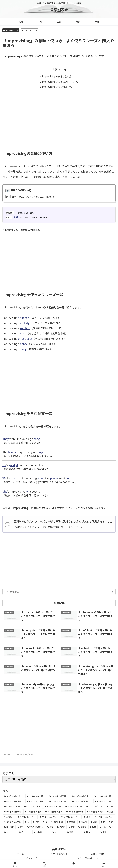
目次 (55, 69)
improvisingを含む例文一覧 (57, 87)
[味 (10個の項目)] (58, 832)
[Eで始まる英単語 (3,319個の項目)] (104, 801)
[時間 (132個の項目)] (36, 822)
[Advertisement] (59, 118)
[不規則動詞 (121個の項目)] (57, 822)
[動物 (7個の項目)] (74, 832)
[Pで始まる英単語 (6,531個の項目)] (59, 796)
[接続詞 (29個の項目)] (61, 827)
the (24, 339)
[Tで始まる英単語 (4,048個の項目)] (82, 801)
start (18, 478)
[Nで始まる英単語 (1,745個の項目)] (75, 812)
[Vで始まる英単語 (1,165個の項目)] (95, 812)
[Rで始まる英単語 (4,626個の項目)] (14, 801)
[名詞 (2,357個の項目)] (110, 806)
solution (25, 328)
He (4, 465)
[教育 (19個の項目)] (93, 827)
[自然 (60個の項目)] (94, 822)
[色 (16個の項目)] (10, 832)
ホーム (20, 854)
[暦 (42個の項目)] (111, 822)
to (14, 478)
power (54, 478)
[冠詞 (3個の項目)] (107, 832)
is (16, 452)
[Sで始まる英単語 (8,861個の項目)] (14, 796)
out (68, 478)
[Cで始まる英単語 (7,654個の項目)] (36, 796)
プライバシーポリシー (88, 858)
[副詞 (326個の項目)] (88, 817)
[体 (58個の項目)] (103, 822)
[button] (112, 592)
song (37, 439)
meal (23, 333)
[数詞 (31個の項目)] (50, 827)
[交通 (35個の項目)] (21, 827)
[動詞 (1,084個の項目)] (111, 812)
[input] (59, 592)
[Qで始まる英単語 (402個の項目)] (71, 817)
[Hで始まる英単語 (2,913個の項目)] (53, 806)
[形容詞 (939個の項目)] (9, 817)
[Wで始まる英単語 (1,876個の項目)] (54, 812)
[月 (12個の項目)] (25, 832)
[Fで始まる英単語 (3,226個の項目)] (33, 806)
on (20, 339)
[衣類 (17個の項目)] (103, 827)
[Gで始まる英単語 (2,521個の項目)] (74, 806)
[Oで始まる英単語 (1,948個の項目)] (33, 812)
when (41, 478)
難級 (16, 217)
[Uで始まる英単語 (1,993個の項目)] (13, 812)
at (17, 465)
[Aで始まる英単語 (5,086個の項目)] (82, 796)
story (23, 349)
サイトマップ (30, 858)
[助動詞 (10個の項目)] (41, 832)
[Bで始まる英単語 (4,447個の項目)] (36, 801)
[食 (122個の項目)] (45, 822)
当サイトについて (59, 854)
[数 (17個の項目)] (112, 827)
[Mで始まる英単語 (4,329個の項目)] (59, 801)
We (4, 478)
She (5, 491)
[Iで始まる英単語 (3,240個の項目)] (12, 806)
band (11, 452)
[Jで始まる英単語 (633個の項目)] (49, 817)
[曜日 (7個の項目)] (91, 832)
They (6, 439)
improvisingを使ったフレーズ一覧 (60, 82)
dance (24, 344)
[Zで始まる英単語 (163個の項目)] (13, 822)
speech (25, 318)
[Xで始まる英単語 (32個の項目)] (36, 827)
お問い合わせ (98, 854)
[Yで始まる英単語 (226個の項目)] (105, 817)
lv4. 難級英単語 (11, 30)
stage (40, 452)
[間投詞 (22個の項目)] (82, 827)
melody (25, 323)
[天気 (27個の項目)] (72, 827)
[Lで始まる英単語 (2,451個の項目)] (95, 806)
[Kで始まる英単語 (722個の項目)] (27, 817)
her (28, 491)
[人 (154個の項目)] (27, 822)
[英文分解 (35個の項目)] (9, 827)
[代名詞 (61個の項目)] (83, 822)
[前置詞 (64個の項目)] (71, 822)
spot (29, 339)
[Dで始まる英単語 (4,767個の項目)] (104, 796)
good (12, 465)
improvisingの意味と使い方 (57, 76)
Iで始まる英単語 (29, 30)
